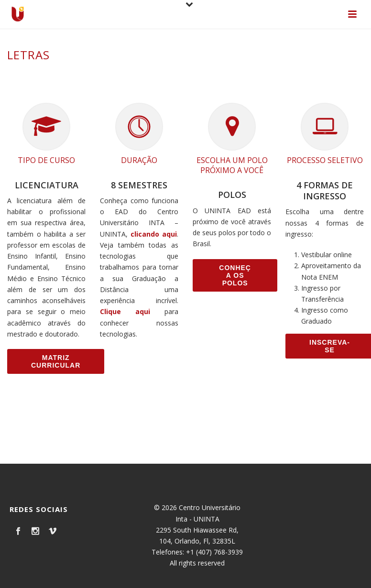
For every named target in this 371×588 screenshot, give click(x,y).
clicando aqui (154, 234)
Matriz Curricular (56, 361)
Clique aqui (125, 311)
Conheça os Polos (235, 275)
